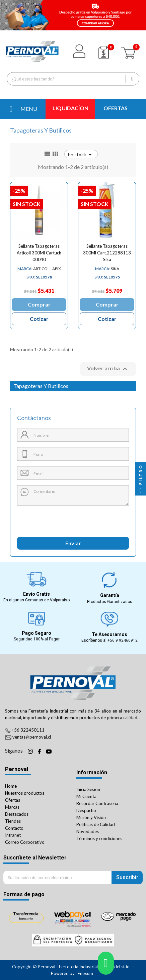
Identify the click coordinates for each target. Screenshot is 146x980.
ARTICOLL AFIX (39, 269)
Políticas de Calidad (96, 824)
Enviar (73, 543)
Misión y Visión (91, 817)
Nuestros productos (25, 793)
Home (11, 786)
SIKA (107, 269)
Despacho (86, 810)
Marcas (12, 807)
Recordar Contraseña (97, 803)
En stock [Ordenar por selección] (81, 154)
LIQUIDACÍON (70, 108)
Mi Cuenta (86, 796)
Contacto (14, 828)
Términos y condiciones (99, 838)
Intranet (13, 835)
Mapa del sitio (116, 967)
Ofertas (13, 800)
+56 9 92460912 (123, 640)
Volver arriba (108, 369)
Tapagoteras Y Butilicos (41, 386)
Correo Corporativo (25, 842)
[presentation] (48, 519)
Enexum (86, 973)
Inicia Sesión (88, 789)
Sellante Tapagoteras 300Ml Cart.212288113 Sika (107, 253)
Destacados (17, 814)
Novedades (88, 831)
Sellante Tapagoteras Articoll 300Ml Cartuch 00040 (39, 253)
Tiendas (13, 821)
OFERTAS (116, 108)
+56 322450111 (28, 730)
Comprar (39, 304)
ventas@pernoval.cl (32, 737)
